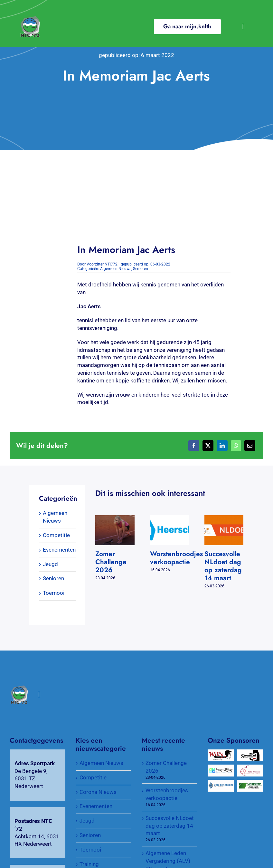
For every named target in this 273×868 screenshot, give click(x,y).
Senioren (141, 269)
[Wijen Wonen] (221, 768)
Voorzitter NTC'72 (102, 264)
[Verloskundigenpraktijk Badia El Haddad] (250, 768)
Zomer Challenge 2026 (111, 562)
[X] (208, 446)
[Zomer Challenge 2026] (115, 518)
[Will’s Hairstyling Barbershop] (221, 753)
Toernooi (54, 593)
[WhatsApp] (236, 446)
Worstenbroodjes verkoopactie (176, 558)
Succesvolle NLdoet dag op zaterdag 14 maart (223, 566)
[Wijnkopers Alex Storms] (250, 753)
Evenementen (59, 550)
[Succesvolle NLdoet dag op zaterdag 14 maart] (224, 518)
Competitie (56, 535)
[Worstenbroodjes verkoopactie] (169, 518)
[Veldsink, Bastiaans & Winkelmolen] (250, 783)
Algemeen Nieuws (116, 269)
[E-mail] (250, 446)
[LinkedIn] (222, 446)
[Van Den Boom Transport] (221, 783)
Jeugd (50, 564)
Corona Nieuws (98, 792)
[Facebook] (194, 446)
